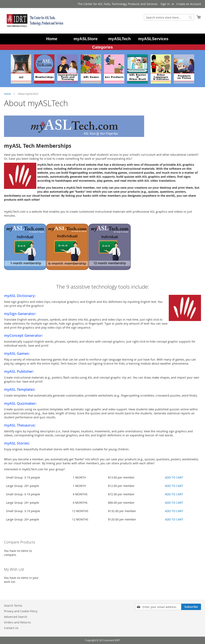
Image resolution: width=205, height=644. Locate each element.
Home (8, 94)
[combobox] (169, 17)
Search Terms (13, 606)
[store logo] (34, 21)
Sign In (165, 4)
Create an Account (189, 4)
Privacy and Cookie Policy (21, 611)
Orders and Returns (17, 622)
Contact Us (11, 628)
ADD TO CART (174, 477)
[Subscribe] (191, 607)
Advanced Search (16, 617)
